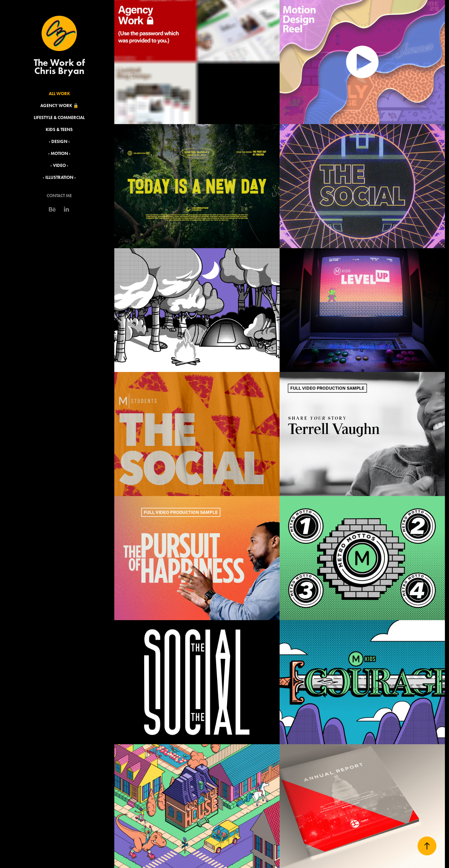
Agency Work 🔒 (59, 106)
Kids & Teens (59, 130)
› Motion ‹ (59, 154)
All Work (59, 94)
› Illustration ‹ (59, 177)
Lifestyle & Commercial (59, 118)
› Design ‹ (59, 142)
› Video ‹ (59, 166)
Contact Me (59, 196)
